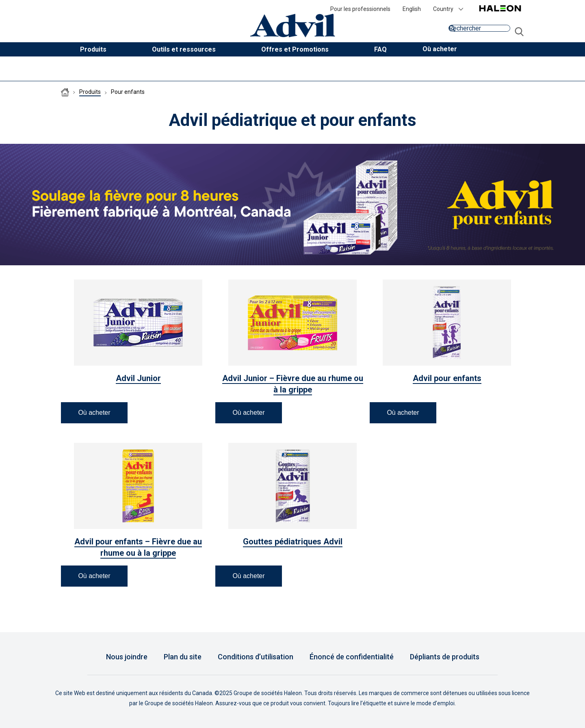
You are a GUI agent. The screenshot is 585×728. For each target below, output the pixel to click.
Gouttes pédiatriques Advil (293, 542)
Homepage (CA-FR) (65, 92)
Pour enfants (128, 92)
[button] (440, 49)
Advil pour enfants (447, 378)
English (412, 9)
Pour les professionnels (360, 9)
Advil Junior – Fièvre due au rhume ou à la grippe (293, 384)
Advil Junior (138, 378)
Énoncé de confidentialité (352, 657)
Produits (93, 49)
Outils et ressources (184, 49)
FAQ (380, 49)
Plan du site (183, 657)
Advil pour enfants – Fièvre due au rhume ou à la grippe (138, 547)
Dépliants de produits (445, 657)
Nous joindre (127, 657)
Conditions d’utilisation (256, 657)
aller (519, 32)
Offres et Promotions (295, 49)
